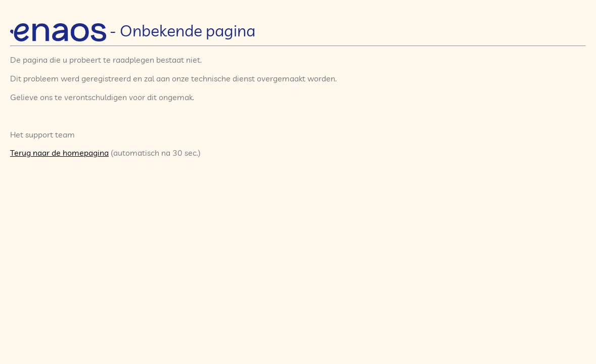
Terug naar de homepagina (59, 153)
